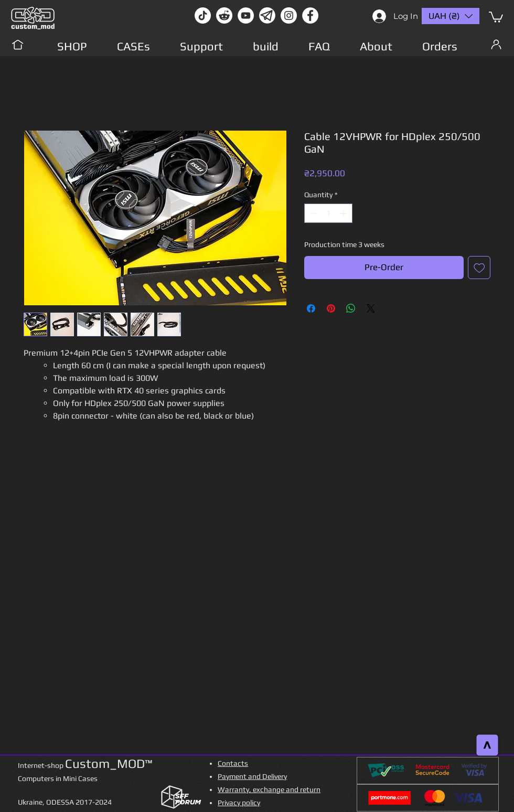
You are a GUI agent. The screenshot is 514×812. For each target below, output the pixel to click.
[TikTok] (203, 15)
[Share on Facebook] (311, 308)
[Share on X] (371, 308)
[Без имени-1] (267, 15)
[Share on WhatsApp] (351, 308)
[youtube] (246, 15)
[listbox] (451, 16)
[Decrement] (312, 213)
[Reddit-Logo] (224, 15)
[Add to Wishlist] (479, 268)
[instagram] (289, 15)
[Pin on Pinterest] (331, 308)
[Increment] (344, 213)
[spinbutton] (328, 213)
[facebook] (310, 15)
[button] (496, 17)
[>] (488, 745)
